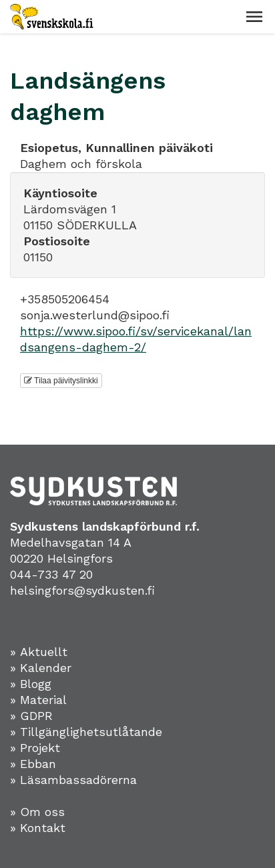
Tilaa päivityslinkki (61, 381)
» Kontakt (38, 828)
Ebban (38, 764)
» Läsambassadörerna (73, 780)
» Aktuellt (39, 652)
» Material (38, 700)
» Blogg (31, 684)
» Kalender (41, 668)
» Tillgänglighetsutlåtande (86, 732)
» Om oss (37, 812)
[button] (254, 17)
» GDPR (31, 716)
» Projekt (35, 748)
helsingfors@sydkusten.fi (82, 590)
